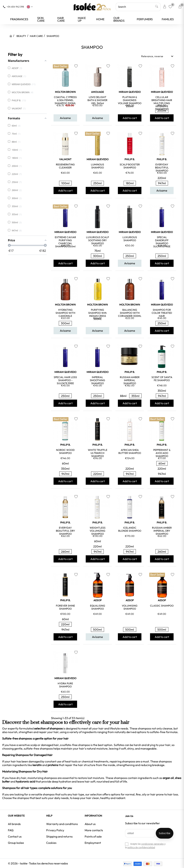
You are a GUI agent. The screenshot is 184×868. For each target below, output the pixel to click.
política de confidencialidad (141, 847)
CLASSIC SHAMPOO (162, 606)
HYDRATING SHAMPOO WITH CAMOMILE (65, 313)
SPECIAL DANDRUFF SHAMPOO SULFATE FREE (162, 242)
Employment (93, 843)
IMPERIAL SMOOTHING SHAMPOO (97, 380)
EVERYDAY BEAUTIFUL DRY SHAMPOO (65, 531)
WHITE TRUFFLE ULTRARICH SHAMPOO (98, 453)
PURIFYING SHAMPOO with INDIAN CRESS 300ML (97, 314)
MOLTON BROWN (65, 92)
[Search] (138, 7)
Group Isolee (16, 843)
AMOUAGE (97, 92)
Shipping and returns (59, 836)
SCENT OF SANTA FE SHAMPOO (162, 379)
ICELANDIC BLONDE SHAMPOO (130, 529)
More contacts (94, 830)
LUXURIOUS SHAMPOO (130, 239)
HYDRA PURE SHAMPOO (65, 685)
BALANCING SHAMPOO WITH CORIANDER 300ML (130, 313)
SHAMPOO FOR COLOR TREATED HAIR (162, 313)
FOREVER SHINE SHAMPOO (65, 607)
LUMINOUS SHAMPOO (97, 166)
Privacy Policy (55, 830)
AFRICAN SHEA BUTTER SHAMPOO (130, 451)
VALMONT (65, 159)
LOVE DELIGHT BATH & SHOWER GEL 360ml (97, 100)
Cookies (51, 843)
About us (90, 824)
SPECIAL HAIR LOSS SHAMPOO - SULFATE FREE (65, 380)
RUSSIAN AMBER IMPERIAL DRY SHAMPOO (162, 531)
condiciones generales (152, 844)
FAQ (11, 830)
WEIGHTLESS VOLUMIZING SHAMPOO (98, 531)
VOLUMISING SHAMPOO (130, 607)
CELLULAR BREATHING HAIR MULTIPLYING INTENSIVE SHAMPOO (162, 103)
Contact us (15, 836)
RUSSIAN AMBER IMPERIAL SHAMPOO (130, 380)
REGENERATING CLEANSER (65, 166)
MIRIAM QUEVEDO (130, 92)
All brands (14, 824)
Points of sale (93, 836)
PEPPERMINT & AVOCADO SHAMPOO (162, 453)
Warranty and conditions (62, 824)
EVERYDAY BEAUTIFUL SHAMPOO (162, 168)
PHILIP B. (130, 159)
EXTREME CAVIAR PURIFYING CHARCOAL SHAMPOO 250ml (65, 242)
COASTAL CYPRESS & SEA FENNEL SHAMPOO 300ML (65, 100)
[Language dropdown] (30, 7)
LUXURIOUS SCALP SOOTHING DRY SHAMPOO (97, 240)
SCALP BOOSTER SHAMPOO (130, 166)
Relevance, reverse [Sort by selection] (158, 56)
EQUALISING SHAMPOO (98, 607)
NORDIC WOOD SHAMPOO (65, 451)
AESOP (97, 600)
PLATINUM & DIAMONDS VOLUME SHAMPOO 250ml (130, 102)
